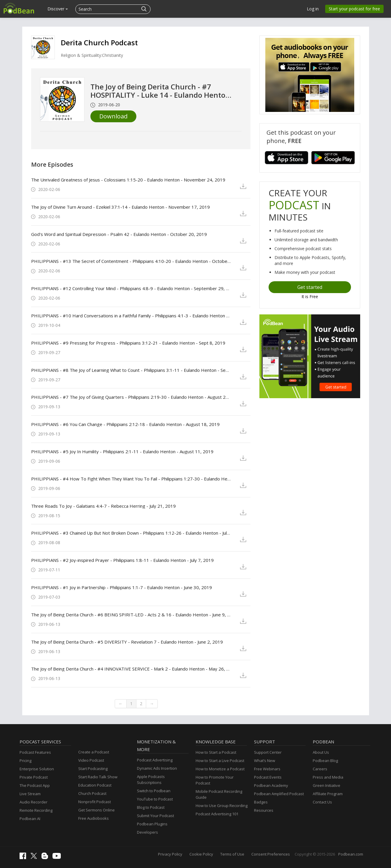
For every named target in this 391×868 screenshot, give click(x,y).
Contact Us (322, 802)
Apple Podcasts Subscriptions (151, 779)
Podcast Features (35, 752)
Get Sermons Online (96, 810)
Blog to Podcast (151, 807)
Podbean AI (30, 819)
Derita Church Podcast (99, 42)
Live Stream (30, 794)
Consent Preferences (271, 854)
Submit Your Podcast (155, 816)
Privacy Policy (170, 854)
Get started (310, 287)
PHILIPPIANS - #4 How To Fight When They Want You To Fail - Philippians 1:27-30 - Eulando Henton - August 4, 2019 (131, 479)
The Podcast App (35, 785)
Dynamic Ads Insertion (157, 768)
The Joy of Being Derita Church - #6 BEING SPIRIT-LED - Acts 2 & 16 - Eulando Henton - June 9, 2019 (131, 615)
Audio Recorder (33, 802)
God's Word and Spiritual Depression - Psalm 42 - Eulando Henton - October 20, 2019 (119, 234)
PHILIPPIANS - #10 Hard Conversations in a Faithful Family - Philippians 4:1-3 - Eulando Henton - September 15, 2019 (131, 316)
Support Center (268, 752)
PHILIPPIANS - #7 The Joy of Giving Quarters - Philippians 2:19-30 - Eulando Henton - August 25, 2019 (131, 397)
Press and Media (328, 777)
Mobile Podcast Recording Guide (219, 794)
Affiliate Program (328, 794)
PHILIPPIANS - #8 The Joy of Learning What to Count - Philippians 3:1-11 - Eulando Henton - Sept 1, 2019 (131, 370)
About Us (321, 752)
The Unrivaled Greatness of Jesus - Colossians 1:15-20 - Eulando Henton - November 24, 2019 (128, 180)
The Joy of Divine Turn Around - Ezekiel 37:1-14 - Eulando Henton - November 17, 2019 (121, 207)
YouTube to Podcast (155, 799)
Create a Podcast (94, 752)
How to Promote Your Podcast (215, 780)
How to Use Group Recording (222, 806)
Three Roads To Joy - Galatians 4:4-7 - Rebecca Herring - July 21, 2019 (103, 506)
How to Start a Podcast (216, 752)
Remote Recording (36, 810)
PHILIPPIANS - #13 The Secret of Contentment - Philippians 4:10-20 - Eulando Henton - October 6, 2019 (131, 261)
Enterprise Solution (37, 769)
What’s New (265, 761)
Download (113, 116)
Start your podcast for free (354, 9)
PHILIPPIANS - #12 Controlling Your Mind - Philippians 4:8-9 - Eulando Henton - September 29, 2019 (131, 288)
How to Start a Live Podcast (220, 761)
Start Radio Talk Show (98, 777)
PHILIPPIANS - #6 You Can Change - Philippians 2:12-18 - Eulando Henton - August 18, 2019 (125, 424)
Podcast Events (268, 777)
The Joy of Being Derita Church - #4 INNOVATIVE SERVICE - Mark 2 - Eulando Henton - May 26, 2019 (131, 669)
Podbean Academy (271, 785)
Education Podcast (95, 785)
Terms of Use (232, 854)
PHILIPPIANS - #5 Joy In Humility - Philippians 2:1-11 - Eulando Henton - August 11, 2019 (122, 451)
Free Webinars (267, 769)
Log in (313, 9)
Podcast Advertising (155, 760)
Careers (320, 769)
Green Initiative (327, 785)
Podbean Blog (325, 761)
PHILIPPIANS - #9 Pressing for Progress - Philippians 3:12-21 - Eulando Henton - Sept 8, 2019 (128, 343)
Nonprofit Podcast (95, 802)
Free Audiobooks (94, 818)
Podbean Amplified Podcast (279, 794)
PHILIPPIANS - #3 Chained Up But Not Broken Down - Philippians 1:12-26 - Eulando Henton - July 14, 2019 (131, 533)
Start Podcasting (93, 769)
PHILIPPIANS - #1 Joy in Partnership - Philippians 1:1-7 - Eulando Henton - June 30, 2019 (122, 587)
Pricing (25, 761)
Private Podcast (34, 777)
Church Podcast (92, 793)
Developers (147, 832)
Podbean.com (351, 854)
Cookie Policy (201, 854)
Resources (264, 810)
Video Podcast (91, 760)
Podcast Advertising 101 (217, 814)
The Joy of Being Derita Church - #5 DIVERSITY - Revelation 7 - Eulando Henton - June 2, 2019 (127, 642)
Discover (58, 9)
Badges (261, 802)
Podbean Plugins (152, 824)
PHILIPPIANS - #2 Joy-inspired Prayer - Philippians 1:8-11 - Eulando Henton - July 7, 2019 (122, 560)
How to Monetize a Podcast (220, 769)
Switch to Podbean (154, 791)
